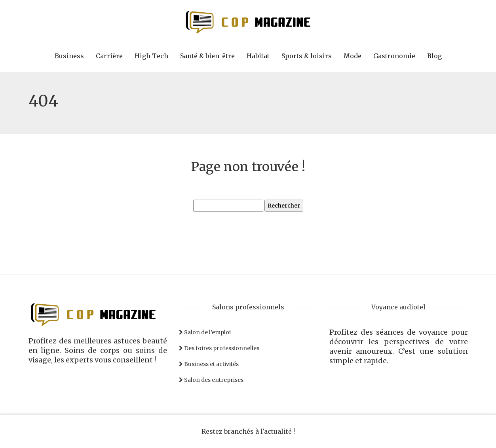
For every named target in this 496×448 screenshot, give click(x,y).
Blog (434, 56)
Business (69, 56)
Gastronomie (394, 56)
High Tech (151, 56)
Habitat (258, 56)
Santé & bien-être (207, 56)
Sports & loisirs (307, 56)
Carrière (109, 56)
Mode (353, 56)
